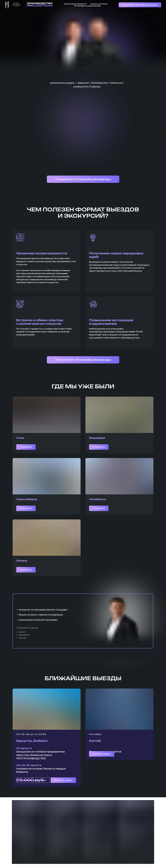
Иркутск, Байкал (32, 741)
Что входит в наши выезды (87, 6)
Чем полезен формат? (75, 4)
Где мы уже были (99, 4)
